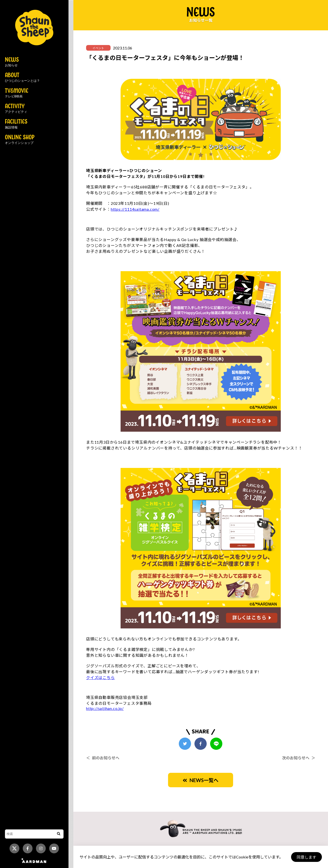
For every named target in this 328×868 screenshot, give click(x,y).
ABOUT (22, 78)
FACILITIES (16, 124)
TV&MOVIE (17, 93)
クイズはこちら (101, 677)
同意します (306, 857)
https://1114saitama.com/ (135, 209)
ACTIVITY (16, 109)
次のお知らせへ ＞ (299, 758)
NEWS (12, 62)
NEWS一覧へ (201, 780)
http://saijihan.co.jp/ (105, 708)
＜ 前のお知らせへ (103, 758)
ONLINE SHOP (20, 140)
